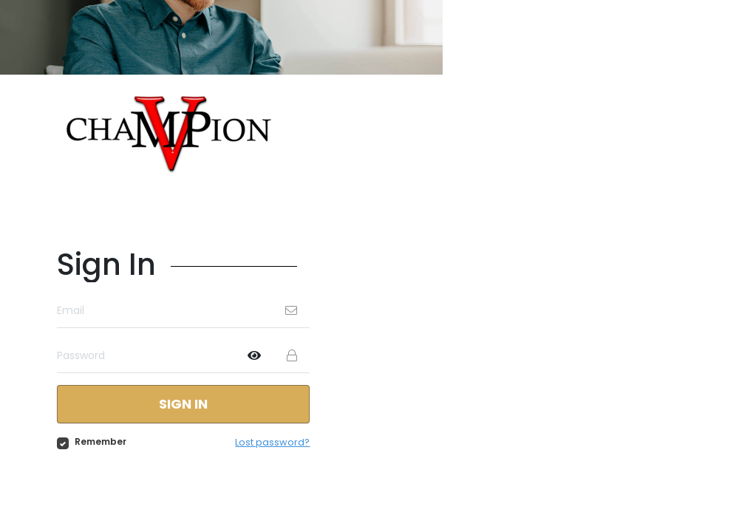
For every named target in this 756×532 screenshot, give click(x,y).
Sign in (184, 404)
